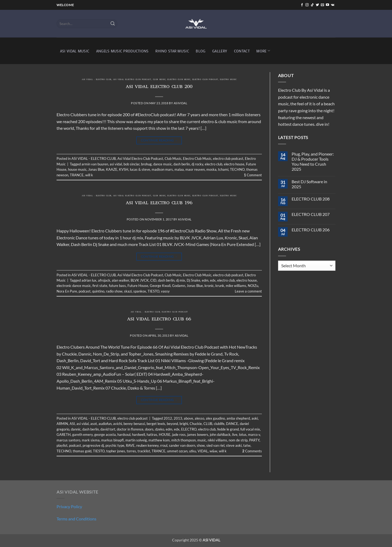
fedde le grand (228, 429)
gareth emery (82, 435)
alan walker (120, 280)
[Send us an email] (322, 5)
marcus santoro (68, 440)
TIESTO (154, 291)
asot (94, 424)
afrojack (104, 280)
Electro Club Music (179, 80)
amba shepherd (238, 418)
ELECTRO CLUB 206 (311, 230)
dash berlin (182, 164)
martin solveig (136, 440)
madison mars (162, 169)
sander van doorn (182, 445)
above (188, 418)
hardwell (139, 435)
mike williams (236, 286)
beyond (172, 424)
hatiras (152, 435)
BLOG (201, 51)
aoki (255, 418)
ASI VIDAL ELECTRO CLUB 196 (159, 203)
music (202, 440)
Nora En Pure (67, 291)
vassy (165, 291)
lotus (243, 435)
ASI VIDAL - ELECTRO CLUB (96, 80)
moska (211, 169)
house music (77, 169)
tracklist (144, 451)
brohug (146, 164)
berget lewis (156, 424)
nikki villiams (217, 440)
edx (213, 280)
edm (205, 280)
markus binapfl (112, 440)
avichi (118, 424)
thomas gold (82, 451)
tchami (223, 169)
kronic (209, 286)
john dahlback (220, 435)
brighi (184, 424)
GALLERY (220, 51)
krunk (220, 286)
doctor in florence (130, 429)
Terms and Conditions (76, 519)
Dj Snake (193, 280)
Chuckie (196, 424)
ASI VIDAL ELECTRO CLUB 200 (159, 87)
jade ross (179, 435)
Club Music (159, 80)
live (235, 435)
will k (89, 175)
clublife (219, 424)
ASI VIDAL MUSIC (75, 51)
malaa (179, 169)
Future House (138, 286)
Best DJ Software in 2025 (309, 184)
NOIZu (253, 286)
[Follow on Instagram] (307, 5)
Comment (253, 175)
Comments (252, 451)
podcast (85, 291)
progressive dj (93, 445)
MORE (263, 51)
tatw (247, 445)
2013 (178, 418)
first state (100, 286)
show (201, 445)
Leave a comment (248, 291)
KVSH (124, 169)
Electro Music (228, 80)
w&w (213, 451)
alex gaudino (215, 418)
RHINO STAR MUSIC (172, 51)
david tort (108, 429)
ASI (72, 424)
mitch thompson (184, 440)
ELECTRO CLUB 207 (311, 214)
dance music (163, 164)
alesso (199, 418)
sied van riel (215, 445)
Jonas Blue (96, 169)
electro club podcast (205, 80)
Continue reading (159, 140)
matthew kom (159, 440)
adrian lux (89, 280)
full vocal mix (250, 429)
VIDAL (203, 451)
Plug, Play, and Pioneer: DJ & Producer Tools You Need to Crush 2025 (313, 162)
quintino (98, 291)
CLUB (208, 424)
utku (193, 451)
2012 (168, 418)
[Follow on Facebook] (302, 5)
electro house (234, 164)
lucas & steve (140, 169)
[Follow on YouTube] (327, 5)
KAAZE (112, 169)
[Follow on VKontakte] (333, 5)
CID (153, 280)
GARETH (64, 435)
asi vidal (116, 164)
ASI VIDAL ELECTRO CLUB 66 (159, 320)
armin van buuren (95, 164)
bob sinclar (131, 164)
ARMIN (62, 424)
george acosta (105, 435)
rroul (164, 445)
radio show (114, 291)
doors (149, 429)
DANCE (232, 424)
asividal (180, 103)
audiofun (105, 424)
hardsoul (124, 435)
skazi (128, 291)
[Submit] (113, 24)
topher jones (116, 451)
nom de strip (238, 440)
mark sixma (91, 440)
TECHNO (237, 169)
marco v (254, 435)
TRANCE (77, 175)
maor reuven (195, 169)
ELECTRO (189, 429)
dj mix (181, 280)
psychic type (115, 445)
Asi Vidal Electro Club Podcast (132, 80)
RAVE (130, 445)
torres (131, 451)
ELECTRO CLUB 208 (311, 199)
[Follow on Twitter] (317, 5)
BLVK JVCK (140, 280)
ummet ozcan (177, 451)
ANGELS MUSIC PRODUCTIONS (122, 51)
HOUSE (165, 435)
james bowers (198, 435)
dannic (76, 429)
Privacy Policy (69, 506)
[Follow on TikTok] (312, 5)
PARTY (254, 440)
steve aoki (234, 445)
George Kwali (160, 286)
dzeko (160, 429)
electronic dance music (74, 286)
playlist (62, 445)
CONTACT (242, 51)
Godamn (179, 286)
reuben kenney (147, 445)
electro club (214, 164)
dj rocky (197, 164)
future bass (117, 286)
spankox (140, 291)
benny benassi (134, 424)
